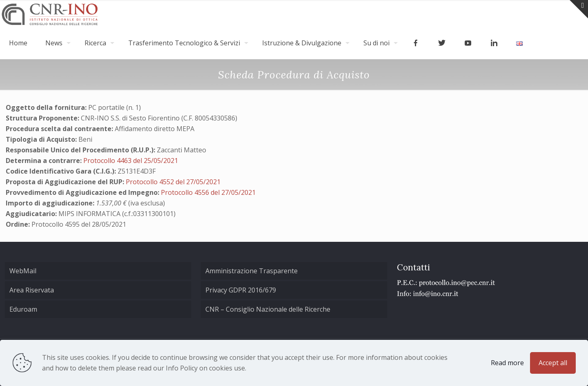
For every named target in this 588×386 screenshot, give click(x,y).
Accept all (553, 363)
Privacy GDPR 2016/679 (241, 290)
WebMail (23, 271)
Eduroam (23, 309)
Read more (507, 363)
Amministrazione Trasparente (252, 271)
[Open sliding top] (579, 9)
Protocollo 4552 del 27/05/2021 (173, 182)
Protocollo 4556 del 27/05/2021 (208, 192)
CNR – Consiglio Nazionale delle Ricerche (268, 309)
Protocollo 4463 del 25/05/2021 (131, 161)
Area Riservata (32, 290)
